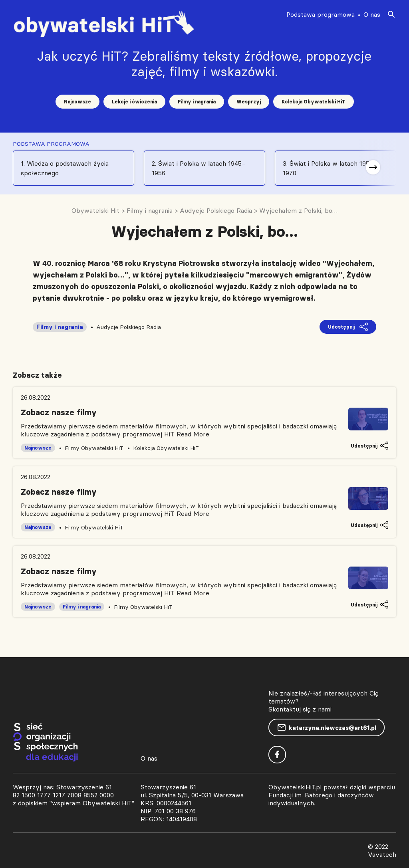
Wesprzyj (249, 102)
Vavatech (382, 854)
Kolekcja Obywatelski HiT (314, 102)
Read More (193, 434)
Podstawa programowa (321, 14)
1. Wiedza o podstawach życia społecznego (65, 168)
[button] (373, 167)
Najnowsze (77, 102)
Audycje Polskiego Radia (129, 327)
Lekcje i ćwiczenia (134, 102)
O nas (372, 14)
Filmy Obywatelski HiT (94, 448)
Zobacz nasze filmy (59, 412)
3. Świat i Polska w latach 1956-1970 (329, 168)
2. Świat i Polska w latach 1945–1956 (199, 168)
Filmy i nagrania (197, 102)
